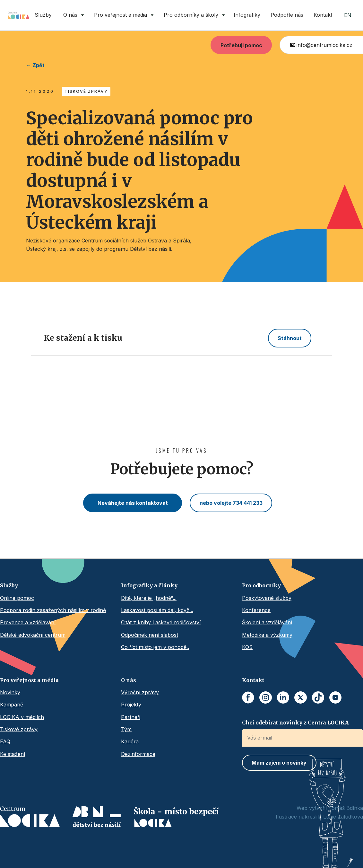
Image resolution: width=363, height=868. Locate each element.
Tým (126, 729)
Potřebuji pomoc (241, 45)
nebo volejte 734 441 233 (231, 503)
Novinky (10, 692)
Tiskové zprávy (19, 729)
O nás (129, 680)
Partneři (131, 717)
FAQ (5, 741)
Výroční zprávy (140, 692)
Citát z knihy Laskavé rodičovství (161, 622)
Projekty (131, 705)
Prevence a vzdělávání (28, 622)
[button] (72, 15)
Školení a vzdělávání (267, 622)
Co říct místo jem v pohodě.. (155, 647)
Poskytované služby (267, 598)
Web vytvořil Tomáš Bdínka (330, 808)
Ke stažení (13, 754)
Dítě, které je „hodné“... (149, 598)
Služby (43, 15)
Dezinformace (138, 754)
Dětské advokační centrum (33, 635)
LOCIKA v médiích (22, 717)
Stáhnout (290, 338)
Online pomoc (17, 598)
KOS (247, 647)
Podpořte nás (287, 15)
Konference (256, 610)
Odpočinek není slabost (150, 635)
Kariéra (130, 741)
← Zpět (35, 65)
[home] (19, 15)
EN (348, 15)
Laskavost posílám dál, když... (157, 610)
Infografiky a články (149, 585)
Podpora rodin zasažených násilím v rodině (53, 610)
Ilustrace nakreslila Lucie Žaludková (319, 817)
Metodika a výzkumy (267, 635)
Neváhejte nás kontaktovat (133, 503)
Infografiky (247, 15)
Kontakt (323, 15)
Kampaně (12, 705)
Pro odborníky (261, 585)
